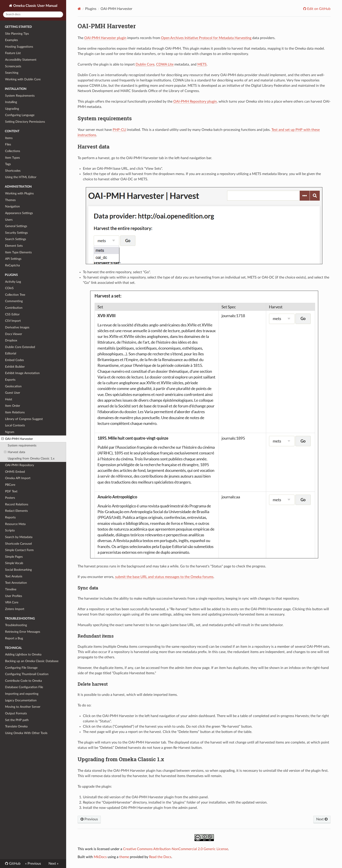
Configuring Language (20, 115)
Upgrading (12, 109)
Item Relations (15, 412)
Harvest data (15, 452)
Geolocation (13, 386)
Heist (9, 399)
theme (124, 857)
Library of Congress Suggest (24, 419)
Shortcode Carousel (18, 544)
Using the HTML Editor (21, 177)
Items (9, 138)
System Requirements (20, 96)
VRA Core (12, 602)
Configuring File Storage (21, 668)
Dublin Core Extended (20, 347)
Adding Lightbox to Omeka (23, 654)
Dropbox (11, 340)
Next (322, 819)
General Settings (16, 226)
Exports (10, 380)
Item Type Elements (18, 252)
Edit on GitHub (318, 9)
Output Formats (16, 713)
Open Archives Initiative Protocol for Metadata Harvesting (206, 38)
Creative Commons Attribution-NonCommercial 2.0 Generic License (176, 849)
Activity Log (13, 282)
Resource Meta (15, 524)
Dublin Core (145, 64)
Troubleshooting (16, 625)
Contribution (14, 308)
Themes (10, 200)
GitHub (14, 864)
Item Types (12, 158)
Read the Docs (160, 857)
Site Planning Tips (17, 34)
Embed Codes (14, 360)
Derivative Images (17, 327)
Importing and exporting (22, 694)
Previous (89, 819)
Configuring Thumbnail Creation (27, 674)
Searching (12, 73)
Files (8, 144)
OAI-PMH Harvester (17, 439)
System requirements (22, 445)
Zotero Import (15, 609)
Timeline (11, 589)
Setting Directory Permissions (25, 122)
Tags (8, 164)
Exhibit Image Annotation (22, 373)
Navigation (12, 206)
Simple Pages (14, 557)
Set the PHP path (17, 720)
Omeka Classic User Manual (35, 6)
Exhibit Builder (15, 367)
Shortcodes (13, 171)
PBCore (10, 485)
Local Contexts (15, 425)
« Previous (33, 864)
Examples (11, 40)
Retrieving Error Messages (23, 632)
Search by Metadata (19, 537)
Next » (53, 864)
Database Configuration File (24, 687)
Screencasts (13, 66)
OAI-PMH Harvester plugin (105, 38)
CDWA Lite (165, 64)
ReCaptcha (12, 265)
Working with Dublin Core (23, 79)
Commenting (14, 301)
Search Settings (16, 239)
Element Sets (14, 246)
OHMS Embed (15, 472)
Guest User (13, 393)
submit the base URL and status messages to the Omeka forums (164, 577)
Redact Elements (16, 511)
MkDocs (100, 857)
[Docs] (79, 9)
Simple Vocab (14, 563)
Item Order (13, 406)
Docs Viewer (14, 334)
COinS (9, 288)
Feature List (13, 53)
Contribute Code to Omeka (23, 681)
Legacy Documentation (21, 700)
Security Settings (16, 233)
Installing (11, 102)
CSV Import (13, 321)
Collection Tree (15, 295)
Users (9, 220)
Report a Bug (14, 638)
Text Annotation (16, 583)
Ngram (10, 432)
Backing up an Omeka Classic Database (32, 661)
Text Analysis (14, 576)
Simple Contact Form (19, 550)
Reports (10, 517)
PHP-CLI (119, 130)
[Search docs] (33, 14)
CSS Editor (12, 314)
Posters (10, 498)
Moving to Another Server (23, 707)
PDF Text (11, 491)
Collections (13, 151)
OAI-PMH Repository (20, 465)
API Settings (13, 259)
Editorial (11, 353)
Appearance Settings (19, 213)
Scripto (10, 530)
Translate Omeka (16, 726)
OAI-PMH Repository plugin (195, 102)
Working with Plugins (19, 193)
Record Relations (17, 504)
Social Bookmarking (18, 570)
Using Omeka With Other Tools (26, 733)
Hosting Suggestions (19, 47)
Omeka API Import (18, 478)
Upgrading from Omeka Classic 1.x (31, 458)
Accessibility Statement (21, 60)
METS (202, 64)
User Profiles (14, 596)
